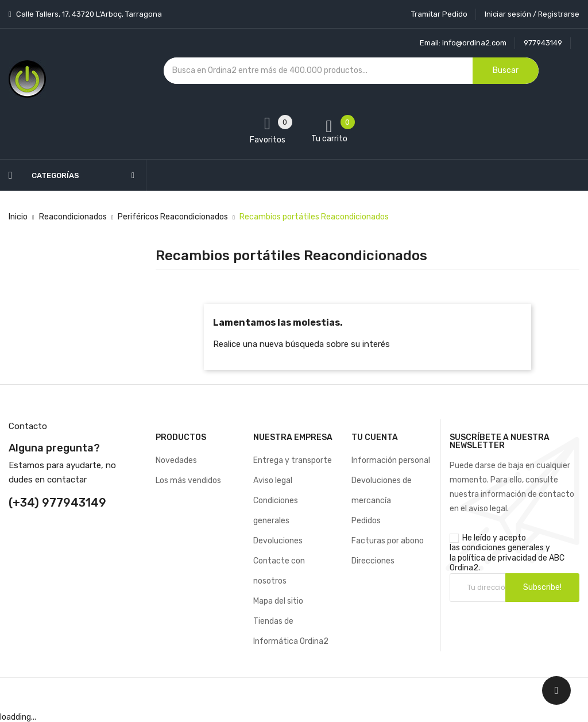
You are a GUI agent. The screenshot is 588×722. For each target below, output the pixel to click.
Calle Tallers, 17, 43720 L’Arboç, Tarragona (88, 14)
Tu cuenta (375, 437)
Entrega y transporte (293, 460)
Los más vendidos (188, 480)
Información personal (391, 460)
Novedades (176, 460)
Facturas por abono (388, 541)
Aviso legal (273, 480)
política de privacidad (497, 558)
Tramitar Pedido (439, 14)
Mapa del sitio (278, 601)
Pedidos (366, 521)
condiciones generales (503, 548)
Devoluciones (278, 541)
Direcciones (373, 561)
